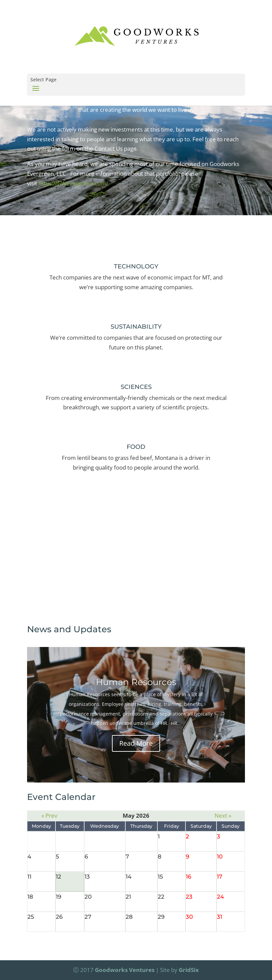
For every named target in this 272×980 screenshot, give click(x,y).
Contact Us (136, 563)
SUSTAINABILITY (136, 327)
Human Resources (136, 682)
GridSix (189, 970)
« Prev (49, 815)
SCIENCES (136, 387)
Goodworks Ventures (125, 970)
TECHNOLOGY (136, 266)
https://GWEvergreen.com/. (74, 183)
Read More (136, 743)
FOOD (136, 447)
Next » (223, 815)
